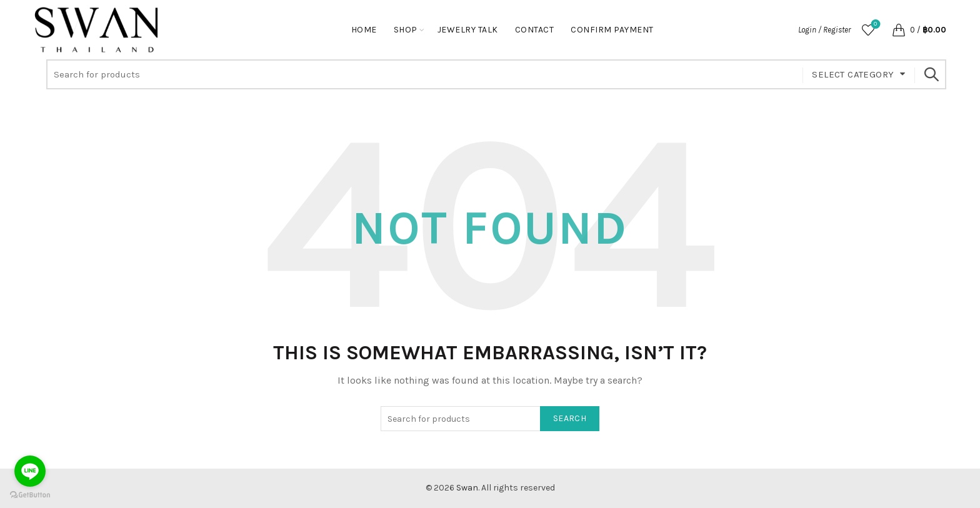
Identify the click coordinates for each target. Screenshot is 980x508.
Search (931, 74)
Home (364, 30)
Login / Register (824, 30)
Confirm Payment (612, 30)
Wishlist (874, 25)
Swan (467, 488)
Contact (535, 30)
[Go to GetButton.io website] (30, 495)
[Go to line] (30, 471)
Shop (406, 30)
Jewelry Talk (468, 30)
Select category (853, 74)
